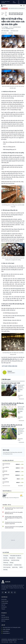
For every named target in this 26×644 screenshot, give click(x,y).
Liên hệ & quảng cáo (5, 619)
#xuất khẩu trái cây (18, 565)
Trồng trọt (3, 609)
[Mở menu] (24, 6)
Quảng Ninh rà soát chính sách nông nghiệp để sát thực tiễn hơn (14, 513)
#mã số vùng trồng (7, 567)
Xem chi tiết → (21, 486)
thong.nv (6, 27)
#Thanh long (6, 563)
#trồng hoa (19, 558)
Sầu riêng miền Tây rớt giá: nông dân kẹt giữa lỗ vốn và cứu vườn (14, 509)
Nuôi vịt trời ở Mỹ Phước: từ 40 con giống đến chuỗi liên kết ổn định (14, 527)
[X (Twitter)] (12, 592)
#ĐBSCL (21, 567)
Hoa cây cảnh (4, 599)
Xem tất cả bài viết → (12, 373)
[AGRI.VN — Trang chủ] (3, 6)
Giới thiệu (3, 615)
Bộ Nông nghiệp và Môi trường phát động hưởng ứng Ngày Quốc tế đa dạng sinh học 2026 (14, 518)
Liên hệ (15, 642)
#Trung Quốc (6, 556)
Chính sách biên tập (5, 617)
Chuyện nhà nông (5, 601)
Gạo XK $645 (19, 2)
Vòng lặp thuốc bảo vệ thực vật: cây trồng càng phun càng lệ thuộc (13, 523)
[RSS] (15, 592)
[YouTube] (6, 592)
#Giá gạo (12, 563)
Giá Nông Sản (4, 607)
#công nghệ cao (12, 558)
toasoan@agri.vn (6, 631)
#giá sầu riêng (15, 567)
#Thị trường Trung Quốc (8, 565)
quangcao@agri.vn (6, 633)
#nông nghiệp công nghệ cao (15, 556)
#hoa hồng (5, 570)
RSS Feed (3, 621)
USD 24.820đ (14, 2)
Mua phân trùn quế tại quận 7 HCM (11, 383)
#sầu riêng (5, 558)
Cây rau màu (5, 31)
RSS (24, 2)
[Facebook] (3, 592)
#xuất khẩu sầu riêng (15, 560)
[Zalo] (9, 592)
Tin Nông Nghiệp (5, 603)
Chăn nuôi (3, 605)
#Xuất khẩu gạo (6, 560)
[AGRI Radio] (21, 6)
